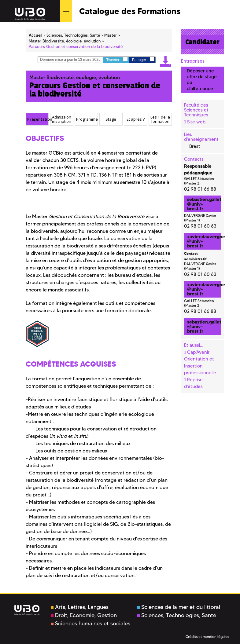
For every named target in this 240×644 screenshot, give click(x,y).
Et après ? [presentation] (136, 119)
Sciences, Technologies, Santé (177, 615)
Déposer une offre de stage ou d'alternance (202, 80)
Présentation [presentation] (38, 119)
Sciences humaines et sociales (90, 624)
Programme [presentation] (87, 119)
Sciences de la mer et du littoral (179, 607)
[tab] (37, 119)
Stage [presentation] (111, 119)
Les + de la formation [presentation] (160, 119)
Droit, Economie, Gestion (84, 615)
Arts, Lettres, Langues (80, 607)
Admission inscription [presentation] (62, 119)
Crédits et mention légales (207, 637)
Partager (143, 59)
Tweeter (117, 59)
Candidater (202, 42)
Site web (196, 122)
